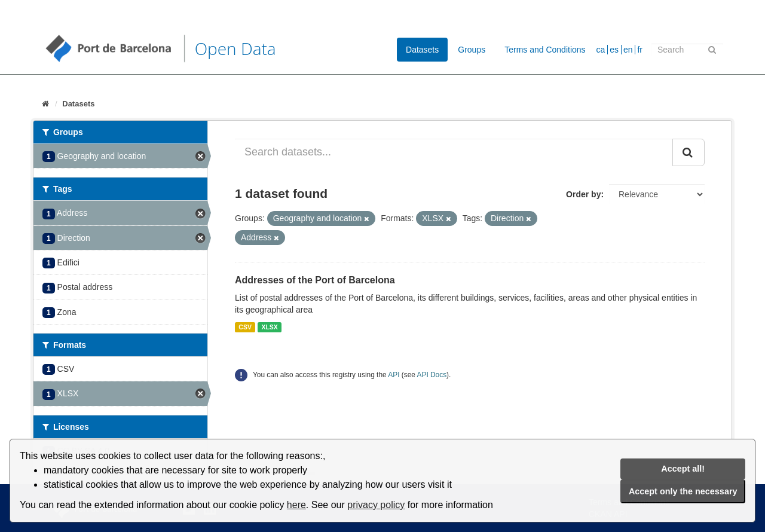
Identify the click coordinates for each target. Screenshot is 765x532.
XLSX (269, 327)
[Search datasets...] (454, 152)
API (394, 375)
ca (601, 50)
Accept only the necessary (683, 491)
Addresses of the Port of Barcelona (315, 280)
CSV (245, 327)
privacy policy (376, 505)
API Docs (432, 375)
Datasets (422, 50)
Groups (472, 50)
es (614, 50)
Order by (583, 194)
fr (640, 50)
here (296, 505)
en (628, 50)
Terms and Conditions (545, 50)
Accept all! (683, 469)
